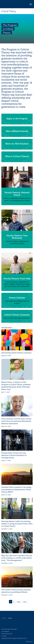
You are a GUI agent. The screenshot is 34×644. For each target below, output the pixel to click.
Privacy (4, 636)
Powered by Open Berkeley (9, 629)
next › (19, 602)
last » (26, 602)
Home (4, 618)
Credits (10, 618)
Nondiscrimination (7, 634)
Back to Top (29, 642)
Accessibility (5, 631)
